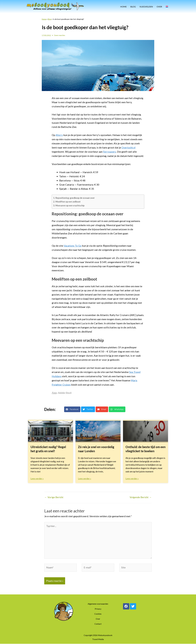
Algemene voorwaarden (98, 604)
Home (123, 7)
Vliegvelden (146, 7)
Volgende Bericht (140, 497)
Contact (98, 624)
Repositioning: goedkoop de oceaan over (75, 198)
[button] (72, 409)
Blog (133, 7)
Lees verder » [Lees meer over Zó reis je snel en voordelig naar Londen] (85, 478)
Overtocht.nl (129, 147)
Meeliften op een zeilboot (68, 201)
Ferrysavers (110, 151)
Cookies (98, 614)
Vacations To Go (73, 245)
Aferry (59, 135)
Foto (54, 392)
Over (159, 7)
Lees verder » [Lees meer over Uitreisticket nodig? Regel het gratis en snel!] (37, 478)
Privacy (98, 609)
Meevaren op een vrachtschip (70, 205)
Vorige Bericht (54, 497)
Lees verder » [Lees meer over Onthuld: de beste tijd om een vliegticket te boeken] (132, 478)
